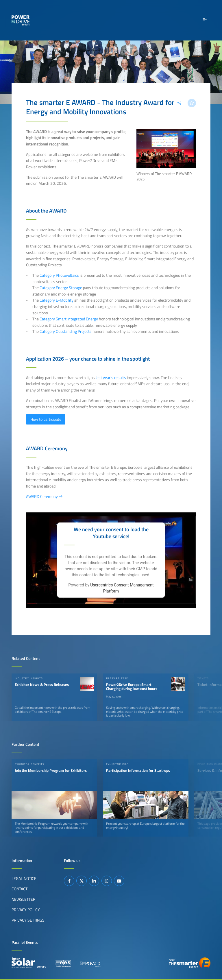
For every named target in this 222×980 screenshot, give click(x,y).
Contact (20, 889)
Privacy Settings (28, 920)
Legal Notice (24, 879)
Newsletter (24, 899)
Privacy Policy (26, 910)
